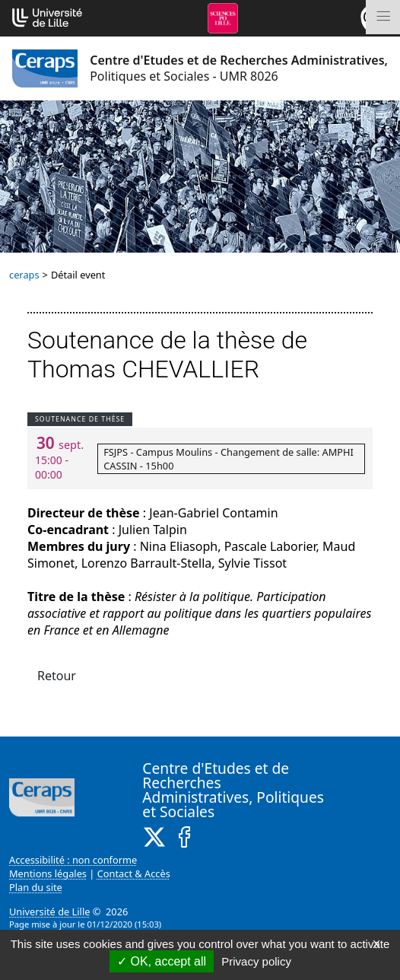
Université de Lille (49, 912)
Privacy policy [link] (256, 961)
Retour (57, 676)
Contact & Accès (134, 873)
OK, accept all (162, 961)
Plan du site (36, 887)
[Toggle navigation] (383, 17)
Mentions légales (48, 873)
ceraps (24, 275)
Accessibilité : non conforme (73, 860)
